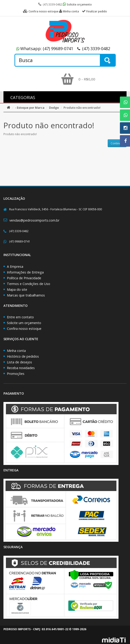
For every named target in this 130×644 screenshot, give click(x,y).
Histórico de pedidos (23, 356)
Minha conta (16, 351)
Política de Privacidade (24, 278)
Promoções (16, 374)
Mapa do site (17, 289)
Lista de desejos (19, 362)
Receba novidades (21, 368)
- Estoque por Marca (30, 108)
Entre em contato (20, 317)
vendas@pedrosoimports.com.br (34, 220)
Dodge (54, 108)
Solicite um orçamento (24, 323)
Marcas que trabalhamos (26, 295)
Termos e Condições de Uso (29, 284)
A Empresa (15, 266)
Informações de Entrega (25, 272)
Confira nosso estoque (24, 329)
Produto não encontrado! (82, 108)
